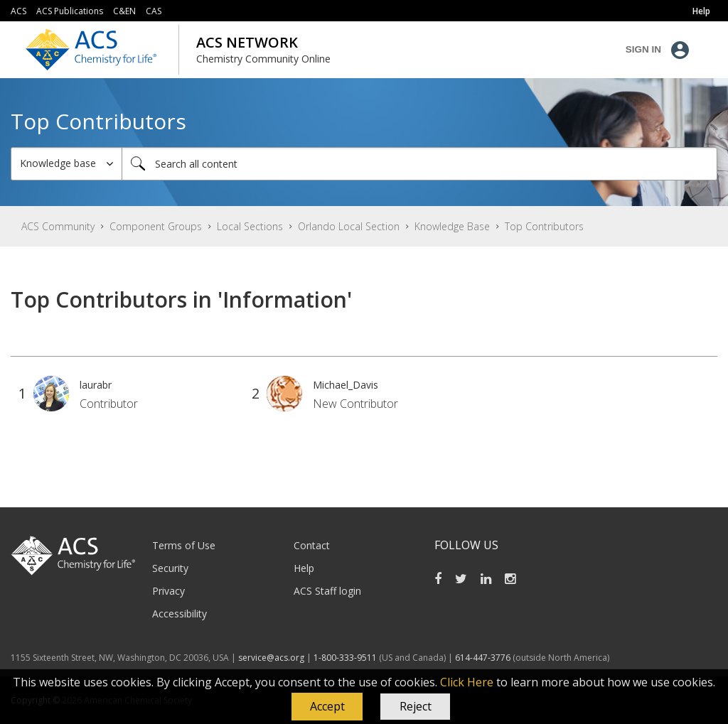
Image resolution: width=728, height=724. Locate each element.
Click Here (467, 682)
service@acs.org (271, 658)
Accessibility (180, 614)
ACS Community (58, 226)
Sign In (643, 49)
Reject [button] (416, 706)
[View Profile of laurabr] (96, 385)
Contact (312, 545)
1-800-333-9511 (345, 658)
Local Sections (250, 226)
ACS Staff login (327, 591)
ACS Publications (70, 11)
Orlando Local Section (349, 226)
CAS (154, 11)
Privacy (168, 591)
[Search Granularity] (66, 164)
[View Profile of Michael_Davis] (346, 385)
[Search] (419, 164)
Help (304, 568)
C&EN (124, 11)
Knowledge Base (452, 226)
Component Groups (156, 226)
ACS (18, 11)
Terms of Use (184, 545)
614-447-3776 (484, 658)
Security (170, 568)
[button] (327, 707)
